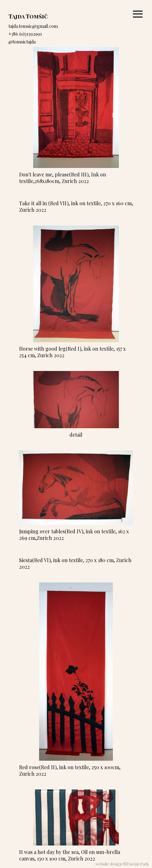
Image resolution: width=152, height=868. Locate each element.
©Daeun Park (136, 864)
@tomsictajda (22, 42)
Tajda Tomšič (28, 16)
